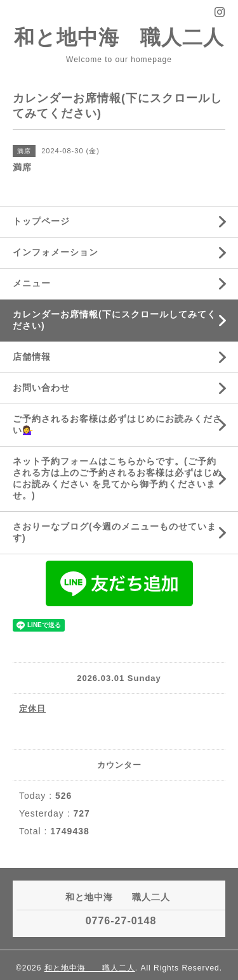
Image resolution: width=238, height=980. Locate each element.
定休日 (32, 709)
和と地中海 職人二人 (119, 37)
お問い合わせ (41, 388)
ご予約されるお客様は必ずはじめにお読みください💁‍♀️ (117, 424)
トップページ (41, 221)
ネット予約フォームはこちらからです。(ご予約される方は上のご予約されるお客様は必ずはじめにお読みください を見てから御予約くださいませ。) (117, 478)
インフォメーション (56, 252)
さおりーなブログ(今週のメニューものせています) (115, 532)
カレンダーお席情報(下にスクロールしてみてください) (115, 320)
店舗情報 (32, 357)
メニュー (32, 283)
